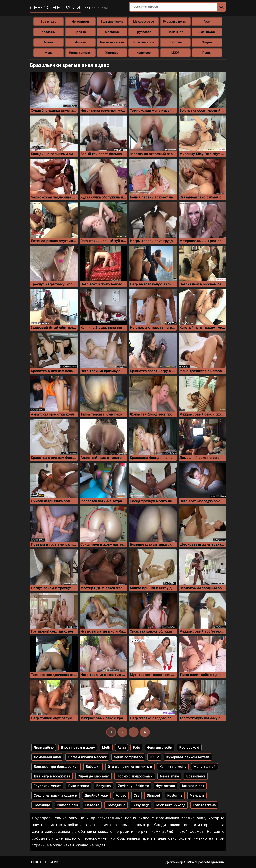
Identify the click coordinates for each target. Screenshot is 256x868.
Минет (49, 42)
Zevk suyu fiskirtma (134, 786)
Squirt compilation (128, 757)
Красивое (144, 53)
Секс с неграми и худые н (55, 795)
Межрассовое (144, 21)
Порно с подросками (134, 776)
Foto (136, 747)
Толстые (175, 42)
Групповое (144, 32)
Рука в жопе (79, 786)
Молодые (112, 32)
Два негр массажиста (52, 776)
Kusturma (175, 795)
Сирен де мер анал (94, 776)
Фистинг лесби (160, 747)
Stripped (153, 795)
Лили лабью (44, 747)
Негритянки (80, 21)
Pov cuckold (189, 747)
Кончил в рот (193, 786)
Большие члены (112, 21)
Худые (207, 42)
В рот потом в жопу (78, 747)
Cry (136, 795)
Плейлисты (96, 8)
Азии (122, 747)
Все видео (49, 21)
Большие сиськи (112, 42)
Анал (207, 21)
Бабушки (93, 767)
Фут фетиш (165, 786)
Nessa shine (169, 776)
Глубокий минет (47, 786)
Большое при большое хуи (56, 767)
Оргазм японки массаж (87, 757)
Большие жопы (144, 42)
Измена (80, 42)
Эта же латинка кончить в (130, 767)
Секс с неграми (55, 8)
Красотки (48, 32)
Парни (207, 53)
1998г (154, 757)
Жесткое (112, 53)
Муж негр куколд (171, 805)
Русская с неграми (177, 21)
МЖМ (175, 53)
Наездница (116, 805)
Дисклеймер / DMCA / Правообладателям (195, 862)
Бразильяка (196, 776)
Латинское (207, 32)
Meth (106, 747)
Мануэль (197, 795)
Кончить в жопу (173, 767)
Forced (121, 795)
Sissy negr (141, 805)
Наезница (42, 805)
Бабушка (103, 786)
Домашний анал (47, 757)
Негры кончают (80, 53)
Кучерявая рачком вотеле (188, 757)
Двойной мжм (96, 795)
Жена (49, 53)
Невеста (92, 805)
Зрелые (80, 32)
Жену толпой (204, 767)
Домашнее (175, 32)
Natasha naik (68, 805)
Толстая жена (204, 805)
